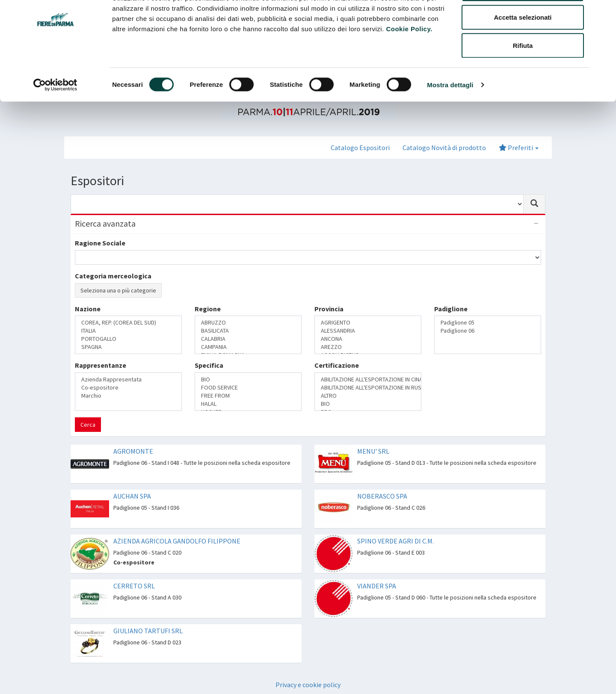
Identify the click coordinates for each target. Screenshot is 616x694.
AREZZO (368, 347)
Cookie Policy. (409, 62)
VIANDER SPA (377, 586)
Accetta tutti (523, 22)
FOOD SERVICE (248, 388)
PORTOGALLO (128, 339)
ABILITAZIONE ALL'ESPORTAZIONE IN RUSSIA (368, 388)
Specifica (209, 365)
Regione (208, 309)
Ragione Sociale (100, 243)
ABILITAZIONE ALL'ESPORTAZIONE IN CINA (368, 379)
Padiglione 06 (488, 331)
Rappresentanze (101, 365)
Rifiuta (523, 78)
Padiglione (451, 309)
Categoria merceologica (113, 276)
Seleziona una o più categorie (118, 290)
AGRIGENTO (368, 323)
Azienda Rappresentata (128, 379)
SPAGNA (128, 347)
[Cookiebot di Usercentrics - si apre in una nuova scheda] (55, 118)
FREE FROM (248, 396)
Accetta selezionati (523, 51)
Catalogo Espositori (360, 148)
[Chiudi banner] (603, 13)
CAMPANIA (248, 347)
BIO (248, 379)
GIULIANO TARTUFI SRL (148, 631)
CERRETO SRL (134, 586)
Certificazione (337, 365)
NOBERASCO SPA (382, 496)
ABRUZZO (248, 323)
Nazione (88, 309)
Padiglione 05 (488, 323)
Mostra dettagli (450, 118)
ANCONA (368, 339)
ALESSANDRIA (368, 331)
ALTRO (368, 396)
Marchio (128, 396)
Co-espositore (128, 388)
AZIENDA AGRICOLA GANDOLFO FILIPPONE (177, 541)
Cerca (88, 425)
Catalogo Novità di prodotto (444, 148)
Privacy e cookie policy (308, 685)
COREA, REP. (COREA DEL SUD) (128, 323)
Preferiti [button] (519, 148)
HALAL (248, 404)
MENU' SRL (373, 451)
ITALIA (128, 331)
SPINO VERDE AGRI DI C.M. (395, 541)
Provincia (329, 309)
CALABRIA (248, 339)
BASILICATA (248, 331)
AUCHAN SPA (132, 496)
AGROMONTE (133, 451)
